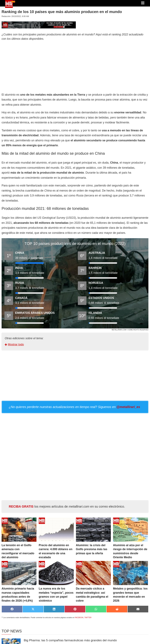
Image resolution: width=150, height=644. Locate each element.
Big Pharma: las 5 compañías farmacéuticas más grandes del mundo (70, 640)
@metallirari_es (128, 407)
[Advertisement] (75, 66)
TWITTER (88, 618)
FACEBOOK (79, 618)
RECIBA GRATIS (21, 506)
